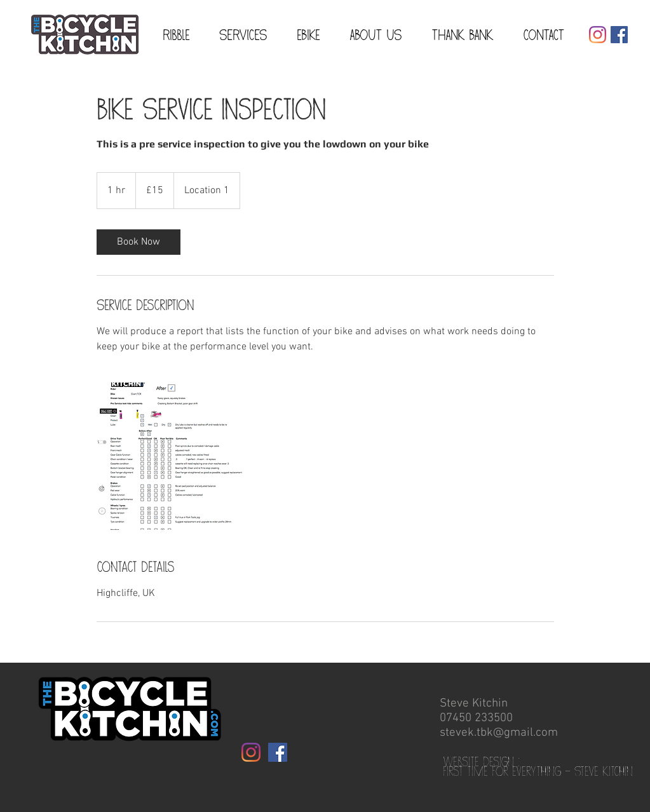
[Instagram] (598, 35)
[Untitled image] (170, 456)
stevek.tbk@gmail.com (499, 733)
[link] (139, 242)
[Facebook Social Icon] (619, 35)
